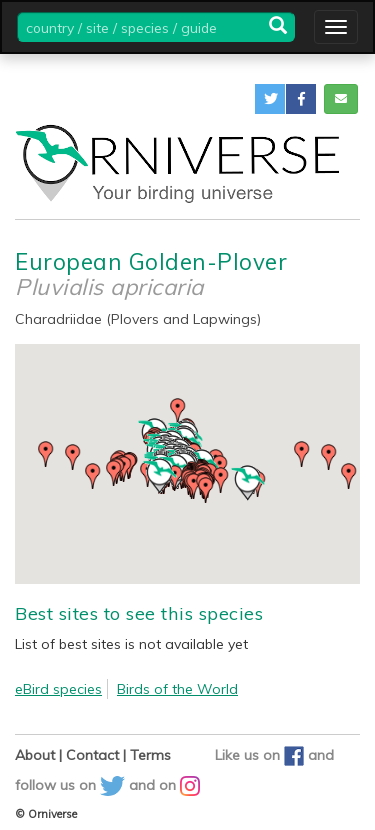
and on (164, 785)
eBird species (58, 689)
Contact (92, 755)
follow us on (72, 785)
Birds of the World (177, 689)
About (35, 755)
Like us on (261, 755)
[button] (270, 99)
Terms (150, 755)
